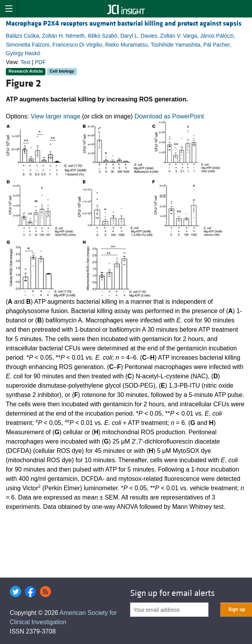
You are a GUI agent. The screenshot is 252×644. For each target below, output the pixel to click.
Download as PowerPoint (169, 116)
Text (26, 62)
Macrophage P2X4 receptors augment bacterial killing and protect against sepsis (124, 23)
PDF (40, 62)
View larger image (56, 116)
